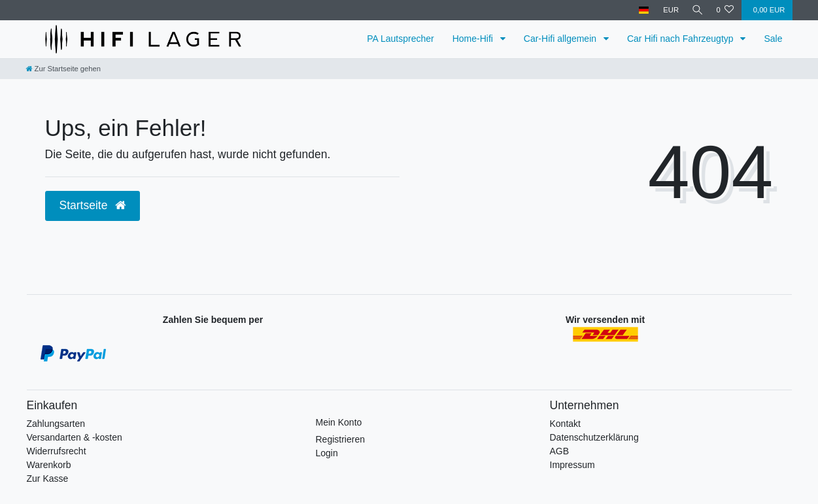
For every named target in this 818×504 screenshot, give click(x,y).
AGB (560, 451)
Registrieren (340, 439)
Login (327, 453)
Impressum (572, 465)
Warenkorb (49, 465)
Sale (773, 39)
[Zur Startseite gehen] (63, 69)
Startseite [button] (93, 205)
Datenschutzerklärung (594, 437)
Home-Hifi (474, 39)
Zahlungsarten (56, 424)
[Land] (640, 10)
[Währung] (668, 10)
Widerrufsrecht (57, 451)
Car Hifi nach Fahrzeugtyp (682, 39)
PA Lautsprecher (400, 39)
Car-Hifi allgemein (561, 39)
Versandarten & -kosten (75, 437)
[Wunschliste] (725, 10)
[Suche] (696, 10)
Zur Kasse (48, 479)
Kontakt (565, 424)
